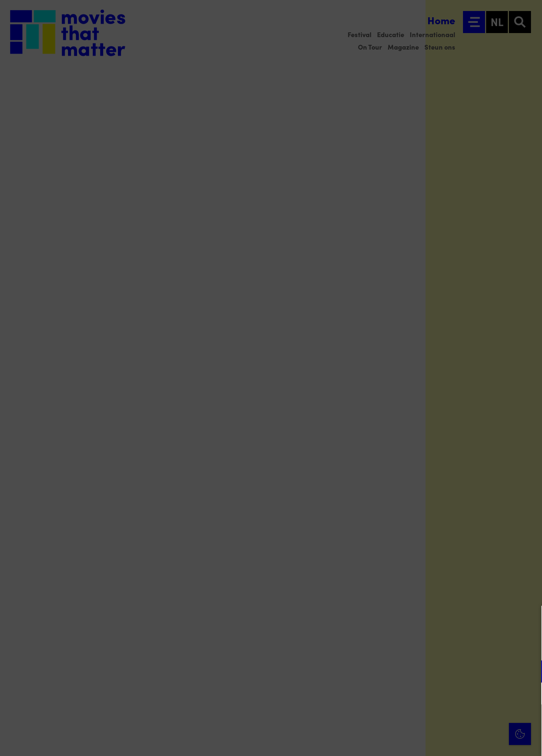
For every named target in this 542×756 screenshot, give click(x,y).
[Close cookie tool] (531, 619)
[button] (472, 671)
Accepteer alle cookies (480, 721)
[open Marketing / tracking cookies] (530, 694)
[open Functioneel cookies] (530, 672)
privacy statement (450, 647)
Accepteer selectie (480, 742)
